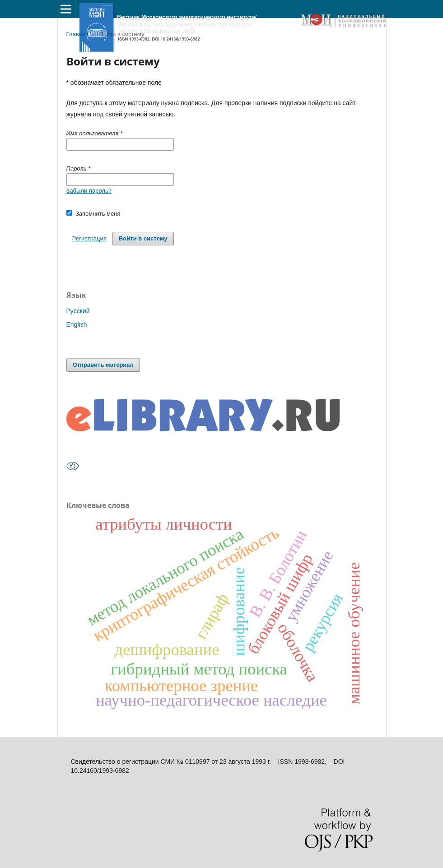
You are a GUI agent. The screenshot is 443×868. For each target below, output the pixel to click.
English (77, 324)
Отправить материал (103, 365)
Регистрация (89, 238)
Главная (78, 34)
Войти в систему (143, 238)
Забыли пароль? (89, 191)
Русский (78, 311)
